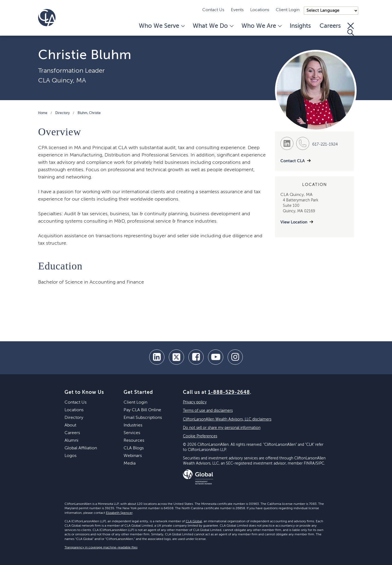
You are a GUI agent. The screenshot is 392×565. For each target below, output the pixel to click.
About (70, 425)
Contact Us (213, 10)
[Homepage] (47, 18)
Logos (71, 456)
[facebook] (196, 357)
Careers (330, 26)
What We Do (213, 26)
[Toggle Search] (351, 29)
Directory (62, 113)
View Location (294, 222)
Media (130, 463)
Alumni (71, 441)
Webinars (133, 456)
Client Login (288, 10)
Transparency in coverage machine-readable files (101, 548)
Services (132, 433)
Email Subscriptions (143, 418)
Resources (134, 441)
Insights (300, 26)
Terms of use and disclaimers (208, 411)
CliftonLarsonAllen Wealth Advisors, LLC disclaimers (227, 419)
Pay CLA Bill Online (142, 410)
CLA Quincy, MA (62, 81)
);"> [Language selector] (331, 11)
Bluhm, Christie (89, 113)
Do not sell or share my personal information (222, 428)
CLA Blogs (134, 448)
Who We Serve (161, 26)
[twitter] (176, 357)
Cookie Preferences (200, 436)
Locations (260, 10)
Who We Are (261, 26)
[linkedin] (157, 357)
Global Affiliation (81, 448)
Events (237, 10)
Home (43, 113)
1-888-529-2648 (229, 392)
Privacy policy (195, 402)
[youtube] (216, 357)
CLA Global (194, 521)
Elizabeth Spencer (119, 513)
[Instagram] (235, 357)
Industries (133, 425)
